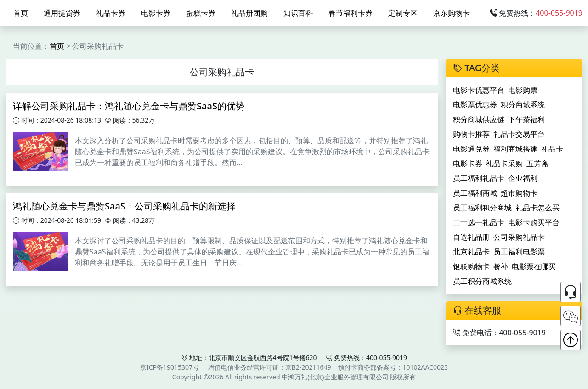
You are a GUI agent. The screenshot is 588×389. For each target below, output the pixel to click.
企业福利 (523, 178)
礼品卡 (552, 149)
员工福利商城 (475, 193)
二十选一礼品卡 (479, 222)
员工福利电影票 (519, 252)
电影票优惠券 (475, 105)
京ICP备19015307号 (170, 367)
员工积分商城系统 (482, 281)
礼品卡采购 (504, 163)
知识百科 (298, 13)
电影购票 (523, 90)
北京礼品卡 (471, 252)
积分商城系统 (523, 105)
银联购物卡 (471, 266)
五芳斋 (537, 163)
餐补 (501, 266)
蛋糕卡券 (201, 13)
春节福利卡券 (351, 13)
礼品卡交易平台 (519, 134)
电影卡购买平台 (534, 222)
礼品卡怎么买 (537, 208)
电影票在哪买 (534, 266)
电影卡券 (156, 13)
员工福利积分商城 (482, 208)
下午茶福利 (526, 119)
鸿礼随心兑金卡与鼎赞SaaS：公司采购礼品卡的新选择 (124, 206)
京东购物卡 (452, 13)
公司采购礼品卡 (519, 237)
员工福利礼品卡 (479, 178)
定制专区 (403, 13)
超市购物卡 (519, 193)
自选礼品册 (471, 237)
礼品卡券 (111, 13)
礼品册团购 (249, 13)
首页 (21, 13)
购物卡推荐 (471, 134)
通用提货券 (62, 13)
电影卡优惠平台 (479, 90)
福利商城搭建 (515, 149)
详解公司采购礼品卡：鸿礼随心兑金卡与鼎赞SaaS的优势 (129, 106)
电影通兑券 (471, 149)
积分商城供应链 (479, 119)
